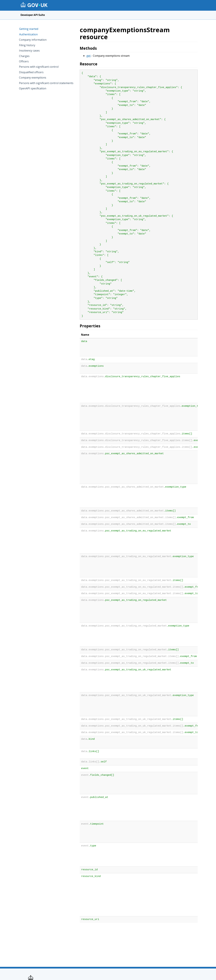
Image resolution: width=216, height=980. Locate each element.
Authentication (28, 34)
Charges (24, 56)
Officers (24, 61)
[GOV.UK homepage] (34, 5)
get (88, 56)
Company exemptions (33, 78)
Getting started (29, 29)
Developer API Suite (33, 15)
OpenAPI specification (33, 88)
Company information (33, 40)
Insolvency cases (29, 51)
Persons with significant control (39, 67)
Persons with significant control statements (46, 83)
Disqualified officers (31, 72)
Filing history (27, 45)
